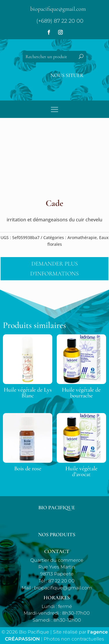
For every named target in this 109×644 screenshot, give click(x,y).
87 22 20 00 (61, 581)
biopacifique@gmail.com (58, 9)
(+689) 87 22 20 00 (60, 21)
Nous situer (67, 75)
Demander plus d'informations (54, 269)
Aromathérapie (82, 237)
